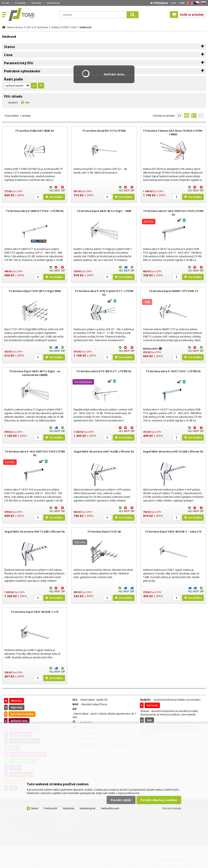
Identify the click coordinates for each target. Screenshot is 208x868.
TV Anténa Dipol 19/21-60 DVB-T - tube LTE (173, 532)
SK (203, 3)
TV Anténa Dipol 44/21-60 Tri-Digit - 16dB (104, 211)
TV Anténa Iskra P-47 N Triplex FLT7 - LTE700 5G (104, 293)
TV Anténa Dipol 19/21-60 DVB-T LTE (35, 612)
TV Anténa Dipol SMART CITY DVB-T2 (173, 291)
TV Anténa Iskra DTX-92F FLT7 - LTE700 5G (104, 371)
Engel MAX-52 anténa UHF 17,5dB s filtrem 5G (35, 532)
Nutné (35, 808)
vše (27, 103)
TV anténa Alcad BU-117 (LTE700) (104, 131)
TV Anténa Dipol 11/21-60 (104, 532)
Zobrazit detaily (172, 808)
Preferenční (50, 808)
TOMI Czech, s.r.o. (32, 14)
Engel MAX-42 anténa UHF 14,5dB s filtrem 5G (104, 451)
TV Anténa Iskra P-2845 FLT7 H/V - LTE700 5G (35, 211)
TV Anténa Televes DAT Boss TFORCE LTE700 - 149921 (173, 132)
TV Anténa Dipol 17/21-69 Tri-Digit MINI (35, 291)
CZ (196, 3)
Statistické (68, 808)
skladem (13, 103)
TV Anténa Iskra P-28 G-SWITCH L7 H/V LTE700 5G (173, 213)
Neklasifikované (110, 808)
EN (189, 3)
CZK (182, 3)
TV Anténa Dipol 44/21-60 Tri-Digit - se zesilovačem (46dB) (35, 373)
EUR (173, 3)
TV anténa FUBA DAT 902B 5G (35, 131)
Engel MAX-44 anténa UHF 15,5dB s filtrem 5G (173, 451)
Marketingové (88, 808)
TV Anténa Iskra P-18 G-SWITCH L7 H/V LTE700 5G (35, 453)
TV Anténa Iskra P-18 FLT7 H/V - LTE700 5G (173, 371)
